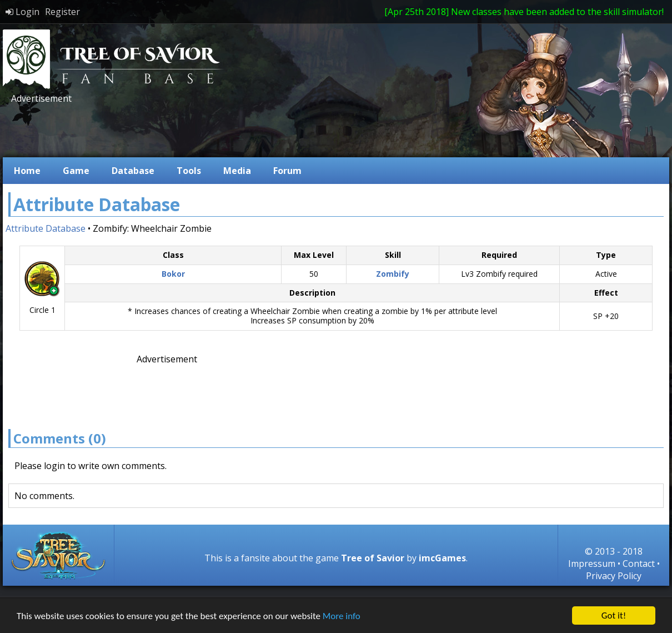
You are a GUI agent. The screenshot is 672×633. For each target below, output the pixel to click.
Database (133, 171)
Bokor (173, 274)
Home (27, 171)
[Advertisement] (210, 129)
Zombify (393, 274)
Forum (287, 171)
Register (62, 12)
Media (237, 171)
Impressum (592, 564)
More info (342, 616)
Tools (189, 171)
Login (22, 12)
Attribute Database (46, 228)
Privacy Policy (614, 576)
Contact (639, 564)
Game (76, 171)
